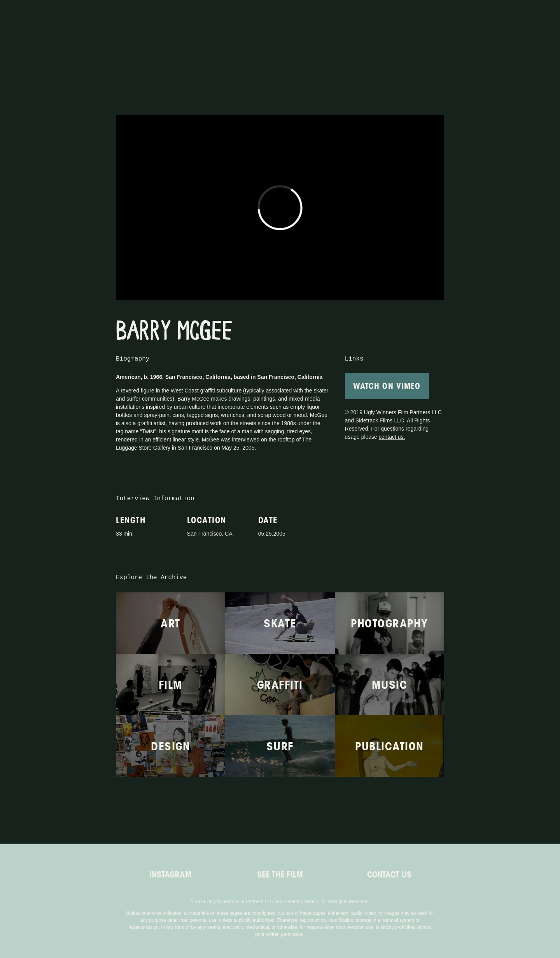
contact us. (392, 437)
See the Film (280, 874)
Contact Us (389, 874)
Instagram (171, 874)
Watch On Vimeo (387, 386)
